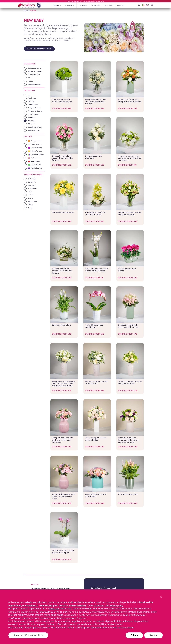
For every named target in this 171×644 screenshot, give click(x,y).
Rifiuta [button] (134, 635)
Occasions (70, 5)
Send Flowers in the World (39, 49)
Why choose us (83, 5)
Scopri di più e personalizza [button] (28, 635)
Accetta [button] (154, 635)
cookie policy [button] (117, 606)
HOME (26, 11)
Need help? (121, 5)
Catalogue (57, 5)
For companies (95, 5)
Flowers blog (108, 5)
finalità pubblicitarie (53, 615)
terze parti (54, 609)
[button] (161, 597)
